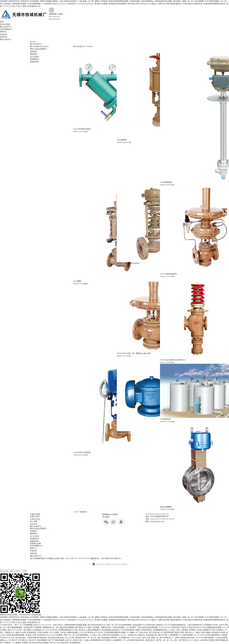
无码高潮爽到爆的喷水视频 (115, 632)
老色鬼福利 (137, 625)
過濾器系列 (35, 62)
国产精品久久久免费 (83, 627)
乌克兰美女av (58, 625)
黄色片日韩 (78, 640)
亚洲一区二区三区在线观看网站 (76, 635)
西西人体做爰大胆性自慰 (185, 638)
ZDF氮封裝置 (165, 419)
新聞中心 (4, 32)
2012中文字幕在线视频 (205, 638)
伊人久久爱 (70, 638)
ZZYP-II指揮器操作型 (168, 274)
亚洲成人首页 (31, 635)
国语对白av (190, 632)
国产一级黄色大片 (7, 632)
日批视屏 (96, 627)
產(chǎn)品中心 (6, 27)
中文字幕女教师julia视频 (130, 630)
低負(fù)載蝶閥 (166, 507)
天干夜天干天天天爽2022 (19, 640)
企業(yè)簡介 (35, 516)
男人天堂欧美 (6, 643)
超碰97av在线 (21, 632)
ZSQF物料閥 (122, 140)
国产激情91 (107, 640)
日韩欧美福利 (146, 630)
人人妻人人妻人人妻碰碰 (178, 630)
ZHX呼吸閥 (121, 432)
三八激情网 (17, 643)
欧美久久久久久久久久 (43, 625)
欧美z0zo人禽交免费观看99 (90, 630)
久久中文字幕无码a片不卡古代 (91, 632)
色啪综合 (160, 625)
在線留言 (4, 34)
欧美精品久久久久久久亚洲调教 (50, 635)
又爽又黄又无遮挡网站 (111, 635)
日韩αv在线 (143, 632)
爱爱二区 (155, 638)
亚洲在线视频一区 (189, 635)
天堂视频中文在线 (211, 625)
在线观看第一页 (119, 640)
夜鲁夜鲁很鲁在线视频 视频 (76, 625)
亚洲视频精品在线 (160, 630)
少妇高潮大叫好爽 (218, 632)
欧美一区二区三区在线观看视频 (119, 625)
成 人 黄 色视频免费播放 (13, 627)
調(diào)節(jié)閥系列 (38, 49)
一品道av (86, 640)
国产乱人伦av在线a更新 (59, 643)
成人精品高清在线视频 (65, 627)
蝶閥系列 (34, 54)
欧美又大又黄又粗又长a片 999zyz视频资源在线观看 (202, 627)
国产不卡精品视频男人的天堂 (60, 640)
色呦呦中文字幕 (209, 630)
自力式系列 (35, 57)
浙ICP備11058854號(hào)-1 (112, 558)
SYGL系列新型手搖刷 (82, 129)
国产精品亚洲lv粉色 (56, 638)
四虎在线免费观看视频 (16, 635)
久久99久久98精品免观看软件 (209, 635)
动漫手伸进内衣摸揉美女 (37, 638)
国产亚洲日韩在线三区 (97, 625)
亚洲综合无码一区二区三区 (86, 638)
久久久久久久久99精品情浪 (170, 627)
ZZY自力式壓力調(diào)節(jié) (128, 263)
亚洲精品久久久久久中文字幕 (46, 630)
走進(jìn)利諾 (5, 24)
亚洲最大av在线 (195, 630)
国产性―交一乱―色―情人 (167, 640)
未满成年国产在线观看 (33, 627)
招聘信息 (4, 37)
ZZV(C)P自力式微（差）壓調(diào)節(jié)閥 (134, 353)
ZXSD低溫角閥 (166, 182)
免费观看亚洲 (96, 640)
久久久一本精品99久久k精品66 (133, 635)
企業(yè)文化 (35, 519)
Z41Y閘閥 (77, 281)
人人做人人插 (95, 635)
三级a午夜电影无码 (195, 625)
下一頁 (79, 512)
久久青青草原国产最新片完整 (172, 632)
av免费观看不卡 (175, 635)
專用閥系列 (35, 59)
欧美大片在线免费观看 (39, 640)
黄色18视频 (206, 632)
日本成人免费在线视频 (69, 632)
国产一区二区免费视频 (24, 625)
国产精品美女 (21, 638)
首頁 (2, 22)
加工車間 (34, 522)
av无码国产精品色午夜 (136, 640)
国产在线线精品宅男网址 (108, 638)
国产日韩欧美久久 (167, 638)
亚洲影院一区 (222, 630)
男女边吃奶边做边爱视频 (148, 627)
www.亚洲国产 (131, 627)
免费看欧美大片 (49, 627)
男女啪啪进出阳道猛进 (111, 630)
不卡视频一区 (132, 632)
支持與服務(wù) (6, 29)
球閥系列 (34, 52)
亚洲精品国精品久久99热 (68, 630)
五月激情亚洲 (124, 638)
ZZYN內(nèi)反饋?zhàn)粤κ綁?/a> (173, 360)
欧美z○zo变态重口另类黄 (204, 640)
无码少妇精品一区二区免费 (48, 632)
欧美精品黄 (32, 632)
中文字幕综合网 (149, 625)
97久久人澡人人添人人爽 (140, 638)
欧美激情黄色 (75, 643)
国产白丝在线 (154, 632)
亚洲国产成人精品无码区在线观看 (36, 643)
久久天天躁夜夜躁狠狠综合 (175, 625)
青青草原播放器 (222, 640)
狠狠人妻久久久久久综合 (13, 630)
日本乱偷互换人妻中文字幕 (157, 635)
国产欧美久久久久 (186, 640)
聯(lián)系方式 (5, 39)
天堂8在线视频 (119, 627)
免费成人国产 (106, 627)
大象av (198, 632)
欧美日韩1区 (151, 640)
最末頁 (84, 512)
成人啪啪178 (28, 630)
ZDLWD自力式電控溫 (82, 452)
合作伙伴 (34, 524)
